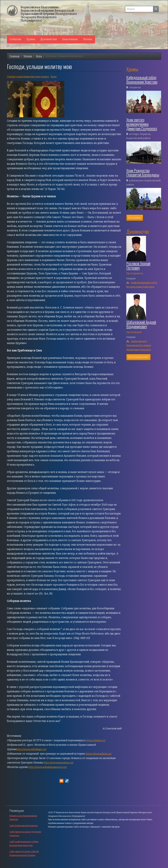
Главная (15, 56)
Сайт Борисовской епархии (24, 826)
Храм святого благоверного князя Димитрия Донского (139, 345)
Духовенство (49, 39)
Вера (39, 56)
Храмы (31, 39)
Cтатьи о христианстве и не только (28, 77)
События (15, 39)
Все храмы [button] (135, 218)
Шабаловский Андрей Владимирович (141, 324)
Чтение (88, 39)
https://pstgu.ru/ (96, 740)
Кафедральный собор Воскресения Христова (142, 79)
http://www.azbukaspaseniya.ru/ (48, 767)
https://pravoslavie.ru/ (98, 754)
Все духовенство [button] (138, 357)
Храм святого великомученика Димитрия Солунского (142, 124)
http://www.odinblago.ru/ (31, 749)
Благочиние (70, 39)
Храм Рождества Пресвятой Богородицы (143, 172)
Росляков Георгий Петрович (138, 265)
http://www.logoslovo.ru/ (59, 763)
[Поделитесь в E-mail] (61, 781)
